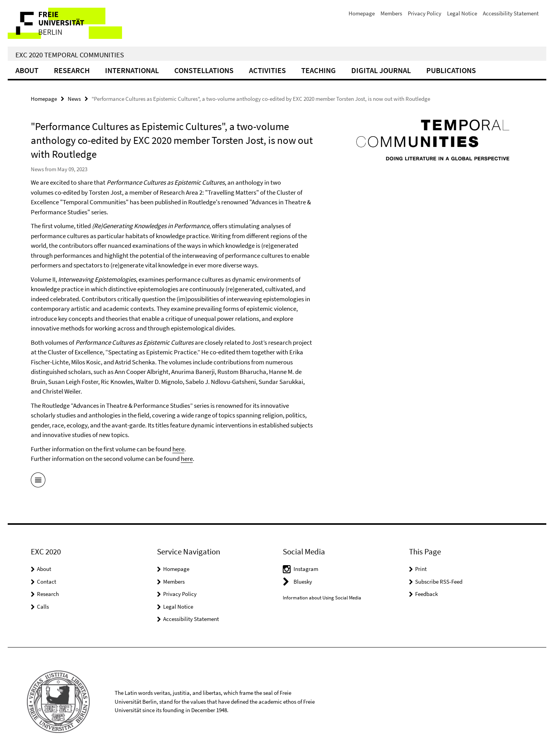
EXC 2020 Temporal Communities (70, 55)
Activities (267, 70)
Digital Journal (381, 70)
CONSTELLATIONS (204, 70)
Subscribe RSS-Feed (439, 582)
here (178, 449)
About (27, 70)
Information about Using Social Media (322, 598)
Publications (451, 70)
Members (391, 13)
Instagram (306, 569)
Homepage (362, 13)
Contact (47, 582)
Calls (43, 607)
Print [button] (421, 569)
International (132, 70)
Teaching (319, 70)
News (74, 99)
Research (72, 70)
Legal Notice (462, 13)
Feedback (426, 594)
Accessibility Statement (511, 13)
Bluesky (303, 582)
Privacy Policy (425, 13)
